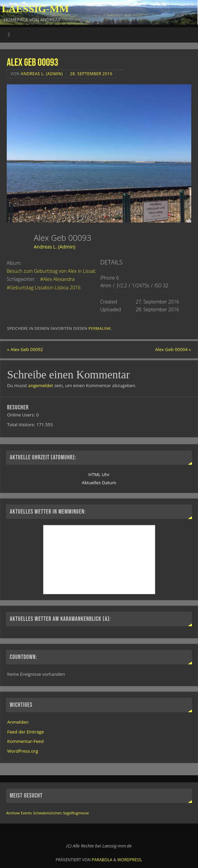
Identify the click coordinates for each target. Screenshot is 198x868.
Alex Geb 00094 (173, 349)
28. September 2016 (91, 74)
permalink (100, 328)
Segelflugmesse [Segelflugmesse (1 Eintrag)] (76, 813)
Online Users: (22, 415)
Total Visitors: (22, 425)
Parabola (102, 860)
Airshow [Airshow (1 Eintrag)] (13, 813)
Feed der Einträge (25, 732)
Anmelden (18, 722)
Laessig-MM (35, 9)
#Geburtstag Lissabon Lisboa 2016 (44, 287)
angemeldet (41, 385)
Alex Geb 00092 (25, 349)
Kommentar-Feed (25, 741)
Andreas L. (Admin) (42, 74)
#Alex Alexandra (57, 279)
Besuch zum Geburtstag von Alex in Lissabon (54, 271)
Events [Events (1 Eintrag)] (26, 813)
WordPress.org (23, 751)
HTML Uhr (99, 474)
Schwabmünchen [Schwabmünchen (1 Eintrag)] (47, 813)
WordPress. (130, 860)
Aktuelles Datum (99, 483)
